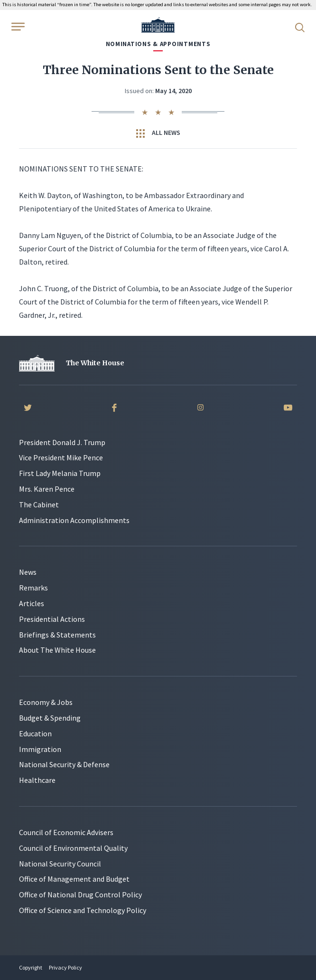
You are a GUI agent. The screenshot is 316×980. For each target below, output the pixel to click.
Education (35, 733)
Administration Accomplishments (74, 520)
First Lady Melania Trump (60, 473)
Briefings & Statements (57, 635)
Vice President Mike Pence (61, 457)
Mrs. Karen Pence (47, 489)
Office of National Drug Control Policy (80, 894)
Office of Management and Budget (74, 879)
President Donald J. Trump (62, 442)
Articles (32, 603)
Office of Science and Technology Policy (83, 910)
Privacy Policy (65, 967)
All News (158, 133)
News (28, 572)
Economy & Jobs (46, 702)
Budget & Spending (50, 718)
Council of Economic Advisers (66, 832)
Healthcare (37, 780)
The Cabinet (39, 504)
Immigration (40, 749)
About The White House (57, 650)
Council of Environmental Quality (73, 848)
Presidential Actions (52, 619)
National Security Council (60, 864)
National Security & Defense (64, 764)
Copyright (31, 967)
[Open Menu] (17, 27)
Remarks (33, 588)
